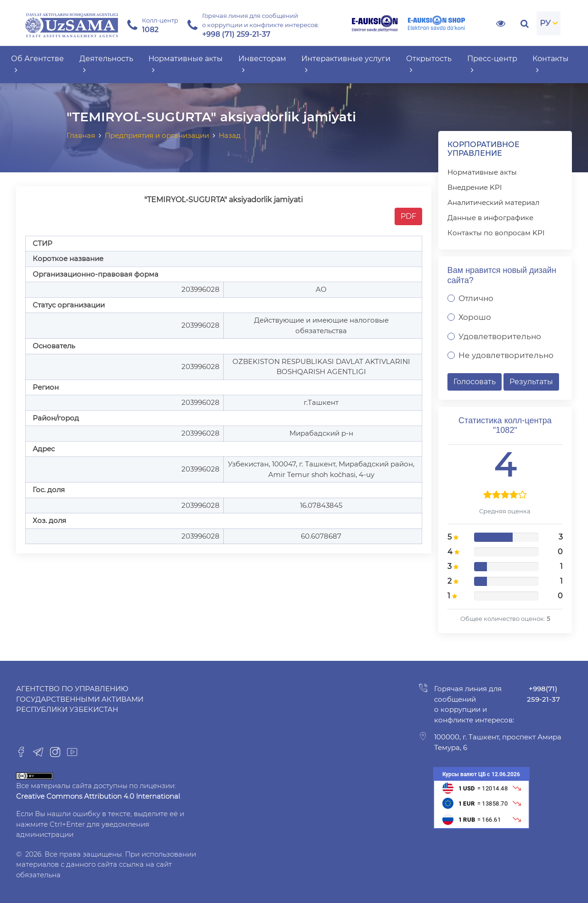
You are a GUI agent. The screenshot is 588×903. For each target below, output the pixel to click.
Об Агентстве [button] (37, 64)
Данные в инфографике (490, 218)
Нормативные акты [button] (186, 64)
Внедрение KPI (475, 187)
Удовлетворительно (500, 336)
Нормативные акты (482, 172)
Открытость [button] (429, 64)
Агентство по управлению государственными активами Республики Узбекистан (80, 699)
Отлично (476, 298)
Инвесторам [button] (262, 64)
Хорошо (475, 317)
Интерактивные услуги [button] (346, 64)
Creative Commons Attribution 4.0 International (98, 796)
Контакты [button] (551, 64)
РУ (545, 23)
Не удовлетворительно (506, 355)
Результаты (531, 382)
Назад (230, 135)
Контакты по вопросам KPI (496, 233)
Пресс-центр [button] (492, 64)
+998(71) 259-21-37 (543, 694)
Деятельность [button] (106, 64)
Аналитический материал (493, 202)
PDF (408, 216)
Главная (81, 135)
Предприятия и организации (157, 135)
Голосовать (475, 382)
